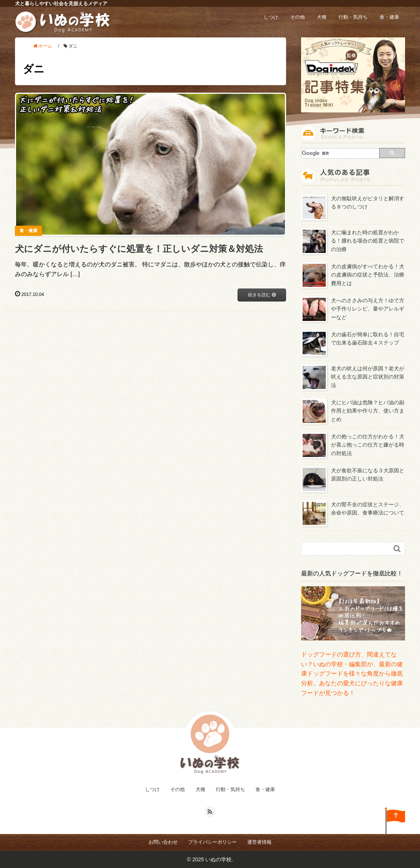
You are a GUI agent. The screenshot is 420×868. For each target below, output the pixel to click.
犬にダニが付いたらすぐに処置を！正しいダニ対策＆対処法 (139, 249)
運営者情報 (259, 842)
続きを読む (262, 294)
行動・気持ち (353, 17)
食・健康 (389, 17)
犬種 (322, 17)
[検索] (341, 153)
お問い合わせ (163, 842)
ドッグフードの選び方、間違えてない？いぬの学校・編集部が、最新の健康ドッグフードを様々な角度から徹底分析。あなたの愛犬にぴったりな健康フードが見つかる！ (352, 674)
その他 (298, 17)
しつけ (271, 17)
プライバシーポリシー (212, 842)
